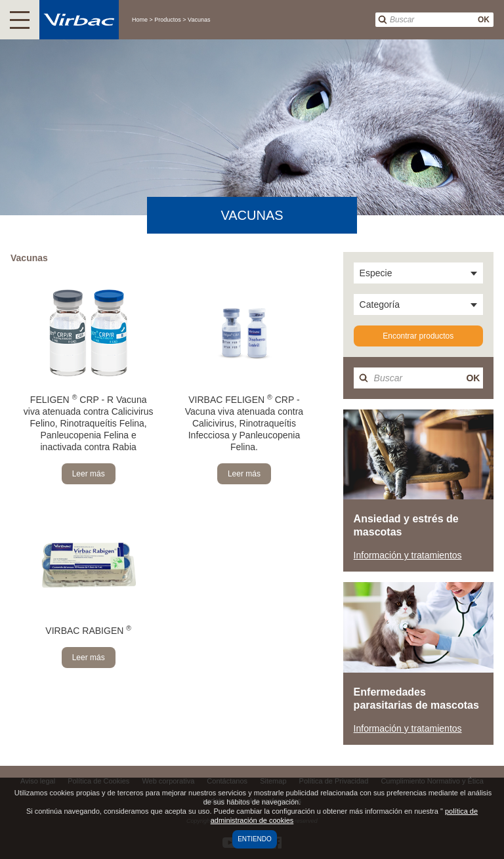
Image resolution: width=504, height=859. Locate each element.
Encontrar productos (418, 336)
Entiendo (255, 839)
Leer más (89, 474)
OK (484, 20)
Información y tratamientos (408, 555)
